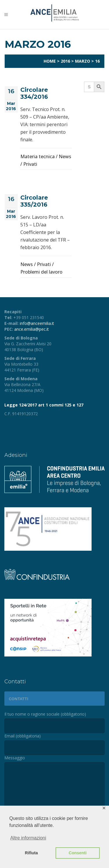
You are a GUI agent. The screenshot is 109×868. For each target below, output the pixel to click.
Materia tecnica (37, 156)
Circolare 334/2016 (34, 93)
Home (50, 61)
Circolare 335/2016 (34, 201)
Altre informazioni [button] (28, 838)
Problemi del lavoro (41, 272)
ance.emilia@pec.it (32, 329)
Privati (30, 164)
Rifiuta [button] (32, 853)
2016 (65, 61)
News (65, 156)
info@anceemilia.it (37, 323)
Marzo (83, 61)
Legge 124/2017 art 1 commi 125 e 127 (44, 405)
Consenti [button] (78, 853)
